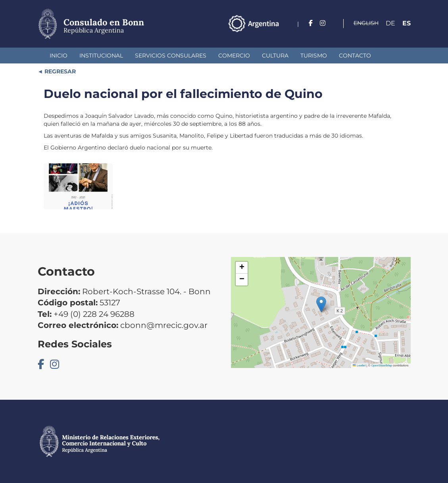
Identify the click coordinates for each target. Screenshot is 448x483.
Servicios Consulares (171, 56)
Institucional (101, 56)
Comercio (234, 56)
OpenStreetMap (382, 365)
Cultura (275, 56)
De (390, 23)
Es (407, 23)
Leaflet (359, 365)
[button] (321, 304)
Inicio (59, 56)
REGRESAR (59, 71)
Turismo (314, 56)
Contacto (355, 56)
